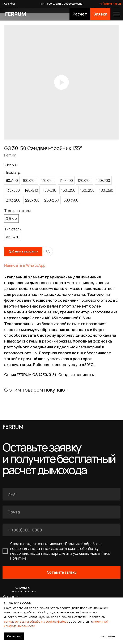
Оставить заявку (62, 572)
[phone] (61, 530)
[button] (80, 14)
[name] (61, 494)
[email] (61, 512)
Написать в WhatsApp (25, 265)
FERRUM (16, 14)
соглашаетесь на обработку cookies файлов (36, 621)
